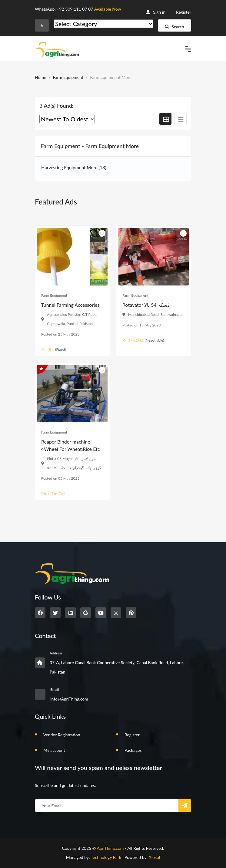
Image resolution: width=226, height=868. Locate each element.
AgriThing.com (110, 848)
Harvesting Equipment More (74, 167)
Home (40, 77)
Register (184, 12)
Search (174, 27)
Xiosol (155, 857)
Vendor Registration (62, 735)
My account (54, 750)
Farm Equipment (68, 77)
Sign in (156, 12)
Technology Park (106, 857)
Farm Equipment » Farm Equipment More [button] (90, 146)
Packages (133, 750)
